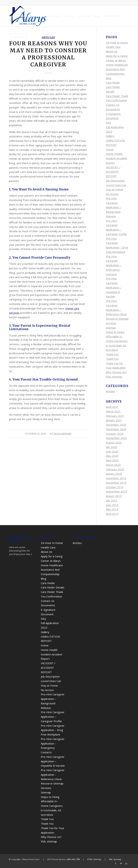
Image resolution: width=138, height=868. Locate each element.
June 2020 (112, 451)
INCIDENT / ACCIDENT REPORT (113, 172)
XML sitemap (114, 377)
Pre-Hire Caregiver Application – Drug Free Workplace (53, 730)
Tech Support (62, 434)
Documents (113, 109)
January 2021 (114, 420)
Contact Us (113, 105)
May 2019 (112, 509)
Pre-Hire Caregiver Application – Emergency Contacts (114, 265)
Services (111, 323)
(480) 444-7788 (73, 859)
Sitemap (111, 328)
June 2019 (112, 505)
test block (112, 350)
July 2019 (111, 500)
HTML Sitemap (94, 859)
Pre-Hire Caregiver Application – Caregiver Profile (53, 717)
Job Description (115, 181)
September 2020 (116, 438)
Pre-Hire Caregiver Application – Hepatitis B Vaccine (114, 287)
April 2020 (112, 460)
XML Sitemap (115, 859)
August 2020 (114, 442)
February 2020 (115, 469)
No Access (112, 194)
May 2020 (112, 456)
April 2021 (112, 407)
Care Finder (113, 82)
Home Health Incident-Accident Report (117, 158)
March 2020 (113, 465)
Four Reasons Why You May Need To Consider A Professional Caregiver (48, 54)
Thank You (112, 354)
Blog (109, 78)
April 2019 (112, 514)
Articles (110, 391)
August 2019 (114, 496)
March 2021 (113, 411)
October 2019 (115, 487)
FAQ (108, 123)
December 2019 (116, 478)
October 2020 (115, 434)
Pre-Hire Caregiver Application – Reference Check (53, 775)
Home (110, 149)
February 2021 (115, 416)
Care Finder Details (53, 587)
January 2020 (114, 474)
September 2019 (116, 491)
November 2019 (116, 483)
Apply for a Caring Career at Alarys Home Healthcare (117, 60)
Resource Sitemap (117, 319)
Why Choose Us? (116, 372)
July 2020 (111, 447)
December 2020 (116, 425)
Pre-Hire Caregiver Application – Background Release (114, 207)
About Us (112, 51)
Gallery (110, 136)
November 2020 (116, 429)
